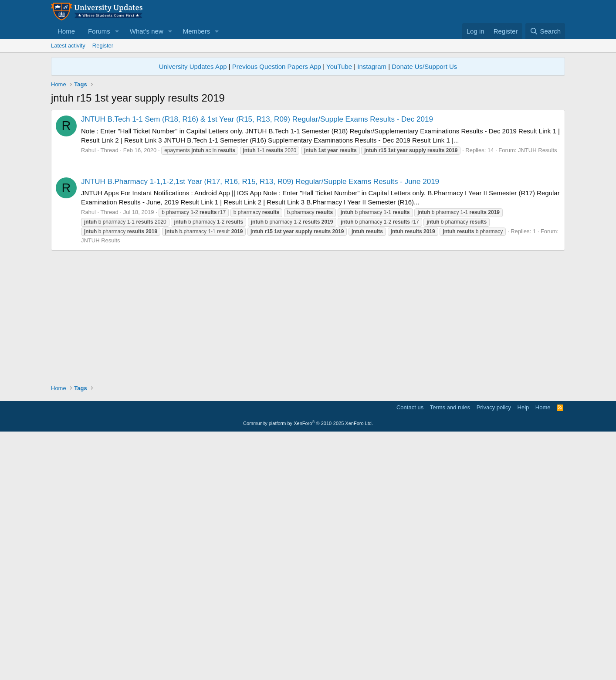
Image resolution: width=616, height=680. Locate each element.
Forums (99, 31)
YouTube (339, 66)
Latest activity (68, 46)
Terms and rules (450, 651)
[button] (117, 31)
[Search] (545, 31)
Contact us (410, 651)
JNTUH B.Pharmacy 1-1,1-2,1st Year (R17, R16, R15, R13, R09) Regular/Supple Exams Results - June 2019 (260, 426)
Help (523, 651)
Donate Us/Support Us (424, 66)
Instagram (372, 66)
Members (197, 31)
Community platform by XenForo (308, 667)
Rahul (88, 272)
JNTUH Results (538, 272)
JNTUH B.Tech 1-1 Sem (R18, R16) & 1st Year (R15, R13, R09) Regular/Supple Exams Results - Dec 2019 (257, 241)
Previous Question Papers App (277, 66)
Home (66, 31)
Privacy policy (494, 651)
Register (103, 46)
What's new (147, 31)
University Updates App (193, 66)
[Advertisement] (308, 171)
